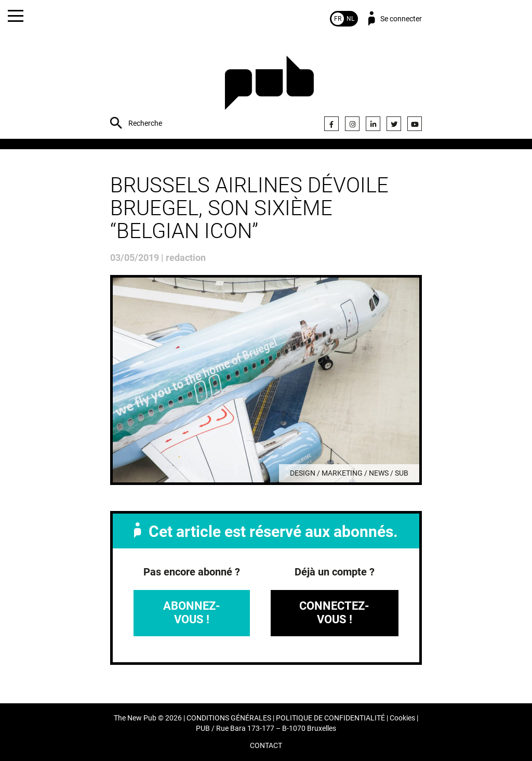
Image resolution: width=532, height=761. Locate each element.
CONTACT (266, 746)
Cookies (402, 718)
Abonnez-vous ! (192, 613)
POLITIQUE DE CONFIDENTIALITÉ (330, 718)
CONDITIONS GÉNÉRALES (229, 718)
